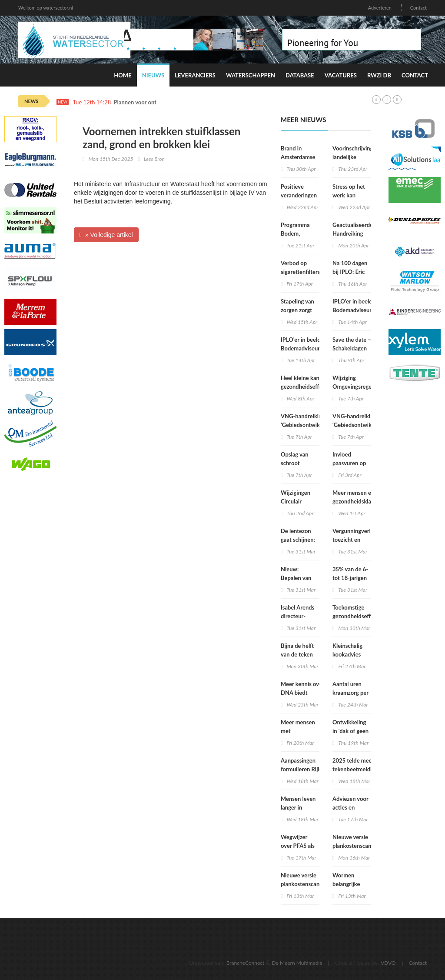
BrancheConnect (246, 963)
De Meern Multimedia (297, 963)
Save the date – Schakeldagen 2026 (352, 348)
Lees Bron (154, 159)
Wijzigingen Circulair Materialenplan (300, 501)
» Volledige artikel (106, 235)
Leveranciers (195, 75)
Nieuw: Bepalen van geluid (296, 578)
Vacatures (341, 75)
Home (123, 75)
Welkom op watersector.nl (46, 8)
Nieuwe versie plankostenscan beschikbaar (352, 846)
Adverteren (380, 8)
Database (300, 75)
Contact (418, 8)
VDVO (388, 963)
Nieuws (153, 75)
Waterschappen (251, 75)
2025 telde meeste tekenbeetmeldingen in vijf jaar (358, 769)
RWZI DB (379, 75)
